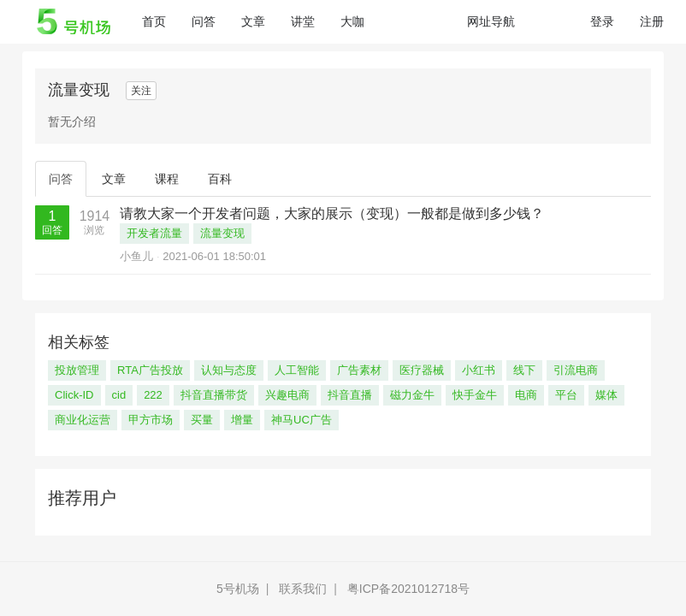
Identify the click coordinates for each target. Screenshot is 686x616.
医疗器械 (422, 370)
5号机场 (238, 589)
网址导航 (491, 21)
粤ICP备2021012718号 (408, 589)
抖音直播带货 (214, 395)
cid (119, 395)
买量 (202, 420)
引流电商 (576, 370)
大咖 (352, 21)
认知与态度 (229, 370)
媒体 (606, 395)
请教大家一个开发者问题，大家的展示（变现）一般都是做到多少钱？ (332, 213)
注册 (652, 21)
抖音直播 (350, 395)
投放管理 (77, 370)
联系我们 (303, 589)
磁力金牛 (412, 395)
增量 (242, 420)
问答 (204, 21)
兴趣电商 (287, 395)
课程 (167, 179)
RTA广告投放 (150, 370)
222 (153, 395)
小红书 (479, 370)
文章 (253, 21)
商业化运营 (83, 420)
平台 (566, 395)
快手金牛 (475, 395)
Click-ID (74, 395)
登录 (602, 21)
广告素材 (359, 370)
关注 (141, 91)
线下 (524, 370)
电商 (526, 395)
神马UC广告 (302, 420)
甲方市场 (151, 420)
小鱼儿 (136, 256)
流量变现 (222, 233)
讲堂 (303, 21)
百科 (220, 179)
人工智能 (297, 370)
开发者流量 (154, 233)
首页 (160, 20)
